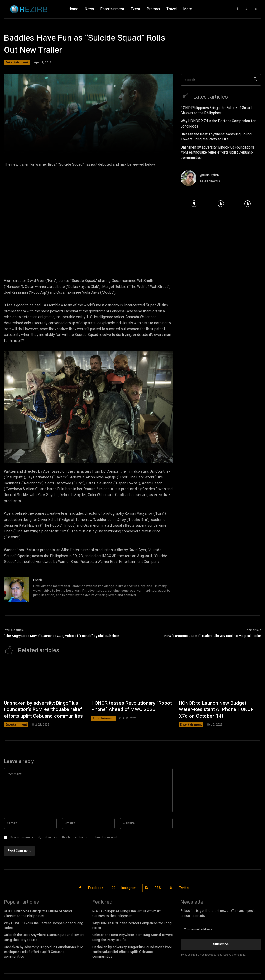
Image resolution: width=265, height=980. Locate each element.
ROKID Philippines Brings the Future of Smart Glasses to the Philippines (220, 110)
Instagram (129, 883)
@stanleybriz (210, 166)
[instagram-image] (194, 195)
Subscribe (221, 938)
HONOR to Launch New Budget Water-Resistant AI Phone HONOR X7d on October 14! (215, 708)
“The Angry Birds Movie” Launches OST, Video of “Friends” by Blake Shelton (62, 636)
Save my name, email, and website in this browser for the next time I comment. (64, 834)
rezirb (38, 580)
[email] (221, 924)
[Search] (255, 80)
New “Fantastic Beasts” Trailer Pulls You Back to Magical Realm (213, 636)
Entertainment (17, 62)
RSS (157, 883)
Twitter (182, 883)
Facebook (96, 883)
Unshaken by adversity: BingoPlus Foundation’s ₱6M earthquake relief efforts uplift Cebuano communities (220, 147)
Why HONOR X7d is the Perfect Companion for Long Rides (219, 122)
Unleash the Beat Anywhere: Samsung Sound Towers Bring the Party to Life (220, 134)
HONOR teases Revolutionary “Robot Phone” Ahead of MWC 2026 (126, 705)
